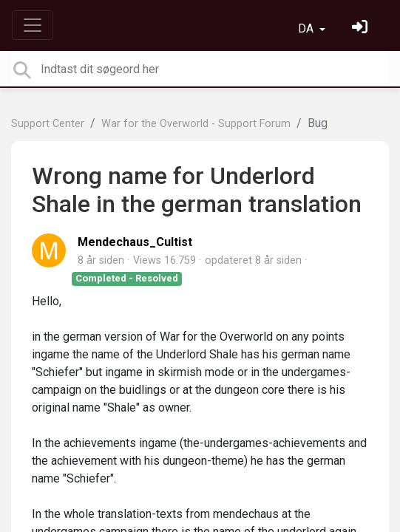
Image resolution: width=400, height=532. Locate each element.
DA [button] (307, 28)
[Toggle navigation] (33, 25)
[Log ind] (362, 28)
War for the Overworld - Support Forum (196, 124)
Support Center (48, 124)
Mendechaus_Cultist (135, 242)
